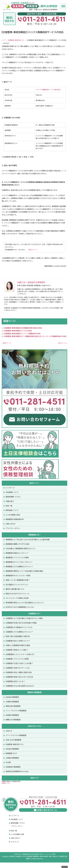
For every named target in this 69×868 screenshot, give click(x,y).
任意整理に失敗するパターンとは (18, 668)
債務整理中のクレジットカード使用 (18, 576)
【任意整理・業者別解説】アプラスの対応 (18, 331)
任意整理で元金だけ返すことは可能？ (19, 663)
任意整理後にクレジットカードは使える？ (20, 654)
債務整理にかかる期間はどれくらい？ (19, 567)
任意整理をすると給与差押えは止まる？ (20, 686)
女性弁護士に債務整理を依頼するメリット (21, 549)
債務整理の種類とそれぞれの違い (18, 544)
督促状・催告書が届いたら (15, 589)
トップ (4, 40)
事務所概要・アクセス (13, 497)
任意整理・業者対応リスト (16, 40)
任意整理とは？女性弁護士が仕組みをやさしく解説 (24, 618)
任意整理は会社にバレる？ (15, 681)
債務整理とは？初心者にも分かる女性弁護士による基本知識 (28, 540)
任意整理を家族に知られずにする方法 (19, 677)
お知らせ (9, 731)
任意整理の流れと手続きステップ (18, 641)
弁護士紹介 (10, 501)
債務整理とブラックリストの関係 (17, 558)
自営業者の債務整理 (13, 767)
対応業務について (12, 492)
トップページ (10, 488)
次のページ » (63, 343)
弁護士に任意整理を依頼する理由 (18, 645)
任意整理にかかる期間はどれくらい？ (19, 632)
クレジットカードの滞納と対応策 (17, 598)
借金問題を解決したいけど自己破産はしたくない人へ (25, 603)
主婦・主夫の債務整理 (14, 740)
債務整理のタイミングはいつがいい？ (19, 562)
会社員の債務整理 (12, 697)
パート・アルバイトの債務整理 (16, 711)
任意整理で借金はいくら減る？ (17, 650)
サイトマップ (15, 842)
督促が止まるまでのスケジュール (17, 594)
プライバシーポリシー (13, 528)
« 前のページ (6, 343)
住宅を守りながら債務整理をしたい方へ (20, 607)
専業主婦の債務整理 (13, 706)
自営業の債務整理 (12, 715)
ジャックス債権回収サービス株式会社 (48, 90)
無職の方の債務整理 (13, 720)
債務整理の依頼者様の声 (15, 519)
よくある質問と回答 (13, 515)
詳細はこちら (6, 783)
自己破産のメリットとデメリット (17, 585)
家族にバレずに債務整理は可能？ (18, 580)
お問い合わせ (11, 524)
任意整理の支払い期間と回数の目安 (19, 672)
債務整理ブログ (11, 753)
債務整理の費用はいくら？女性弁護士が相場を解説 (24, 571)
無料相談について (12, 510)
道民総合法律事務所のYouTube (17, 771)
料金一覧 (9, 506)
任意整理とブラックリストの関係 (17, 659)
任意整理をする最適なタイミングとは (19, 627)
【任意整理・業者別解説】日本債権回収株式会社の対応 (23, 328)
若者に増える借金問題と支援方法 (18, 636)
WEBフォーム (33, 250)
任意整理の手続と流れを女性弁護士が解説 (21, 623)
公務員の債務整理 (12, 702)
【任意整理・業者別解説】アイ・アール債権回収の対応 (22, 334)
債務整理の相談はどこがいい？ (17, 553)
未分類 (8, 762)
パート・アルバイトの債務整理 (16, 735)
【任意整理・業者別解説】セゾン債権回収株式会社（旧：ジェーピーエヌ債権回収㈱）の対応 (35, 336)
